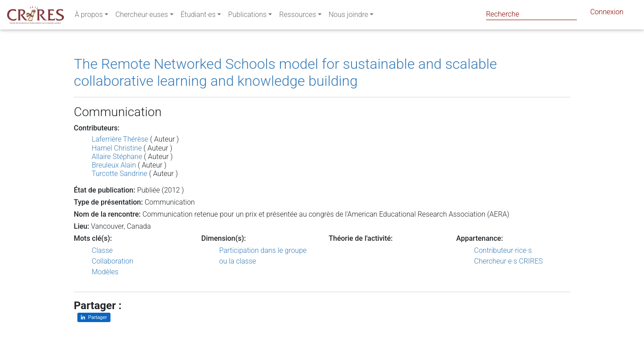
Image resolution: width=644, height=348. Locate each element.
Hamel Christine (117, 148)
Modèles (105, 272)
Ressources (297, 16)
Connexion (607, 14)
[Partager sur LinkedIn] (94, 317)
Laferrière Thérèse (120, 139)
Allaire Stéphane (117, 157)
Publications (247, 16)
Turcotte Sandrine (119, 174)
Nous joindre (349, 16)
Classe (102, 250)
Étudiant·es (198, 16)
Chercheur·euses (142, 16)
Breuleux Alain (114, 165)
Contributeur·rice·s (503, 250)
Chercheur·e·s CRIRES (508, 261)
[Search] (532, 14)
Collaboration (112, 261)
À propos (89, 16)
